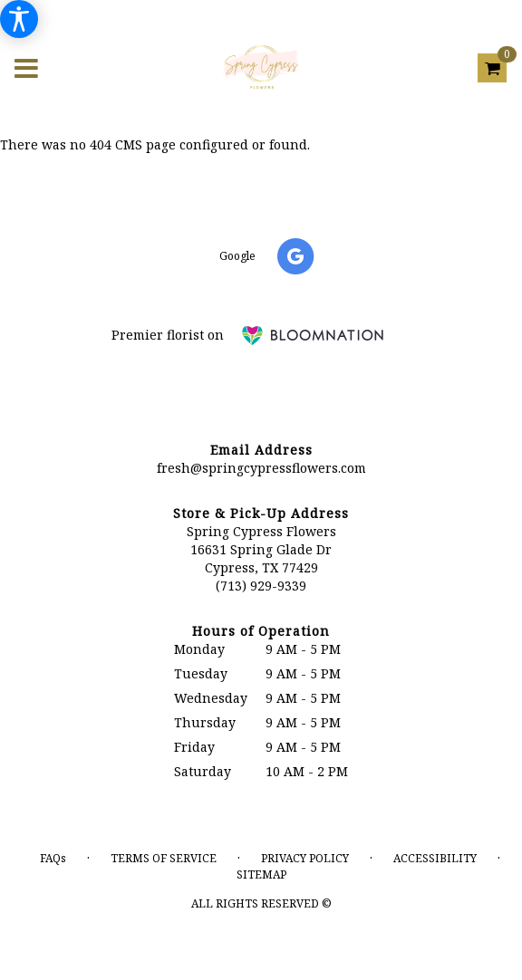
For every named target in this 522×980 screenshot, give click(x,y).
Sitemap (261, 874)
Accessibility (435, 858)
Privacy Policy (305, 858)
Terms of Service (164, 858)
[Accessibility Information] (19, 19)
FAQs (53, 858)
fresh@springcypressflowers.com (261, 468)
